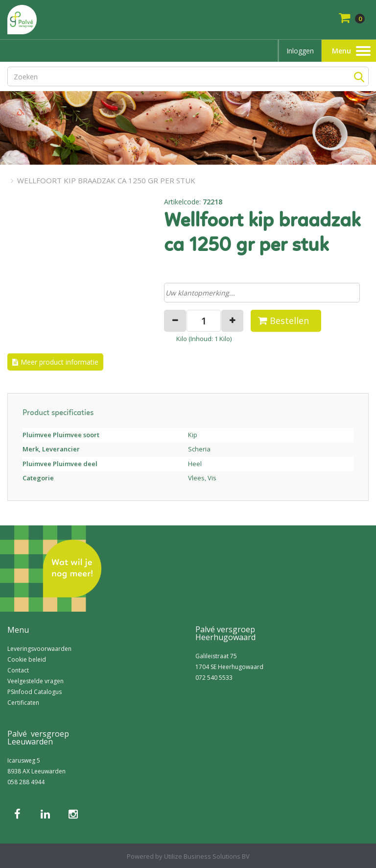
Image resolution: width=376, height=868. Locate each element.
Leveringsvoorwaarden (39, 649)
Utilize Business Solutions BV (207, 856)
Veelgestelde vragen (35, 681)
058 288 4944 (26, 782)
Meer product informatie (59, 362)
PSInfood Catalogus (35, 692)
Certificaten (23, 703)
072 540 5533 (214, 678)
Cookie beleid (27, 659)
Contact (18, 670)
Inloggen (300, 51)
